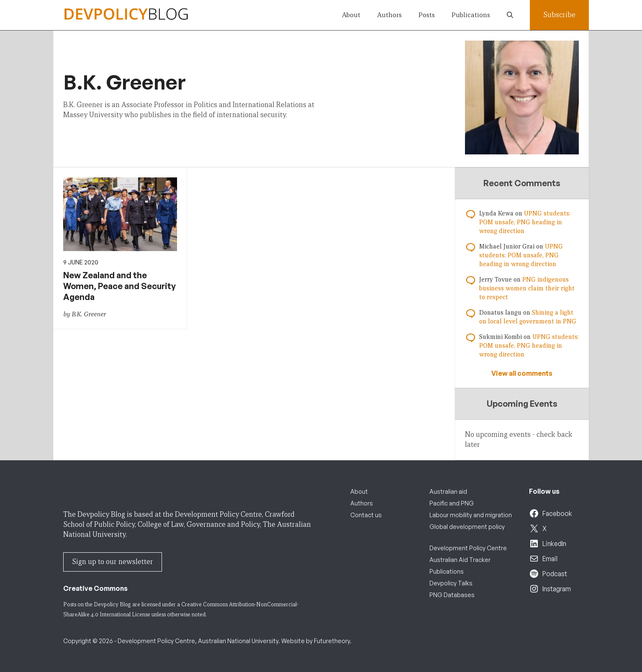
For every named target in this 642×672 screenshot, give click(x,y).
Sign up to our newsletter (113, 562)
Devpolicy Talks (451, 583)
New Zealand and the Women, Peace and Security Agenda (119, 286)
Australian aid (448, 491)
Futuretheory (332, 641)
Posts (427, 15)
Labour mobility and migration (471, 515)
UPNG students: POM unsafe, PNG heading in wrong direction (525, 222)
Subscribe (559, 15)
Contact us (366, 515)
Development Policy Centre (468, 548)
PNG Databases (452, 595)
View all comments (522, 373)
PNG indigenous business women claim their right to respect (527, 288)
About (351, 15)
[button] (510, 15)
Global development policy (467, 527)
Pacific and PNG (452, 503)
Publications (471, 15)
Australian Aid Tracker (460, 560)
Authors (389, 15)
